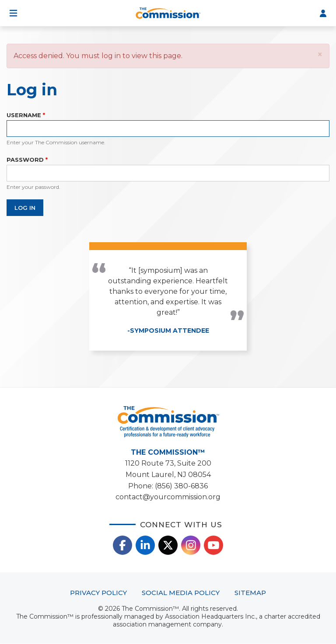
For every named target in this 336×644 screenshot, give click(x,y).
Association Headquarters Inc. (210, 616)
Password (25, 160)
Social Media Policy (181, 593)
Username (24, 115)
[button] (320, 54)
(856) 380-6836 (181, 486)
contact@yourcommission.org (168, 497)
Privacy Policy (98, 593)
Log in (25, 208)
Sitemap (250, 593)
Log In (323, 13)
